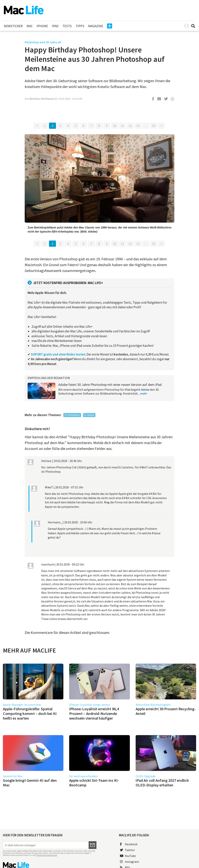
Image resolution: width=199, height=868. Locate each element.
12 (130, 126)
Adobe (91, 415)
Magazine (96, 26)
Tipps (80, 26)
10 (115, 126)
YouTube (128, 856)
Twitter (127, 850)
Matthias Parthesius (42, 99)
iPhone (42, 26)
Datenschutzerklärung (47, 855)
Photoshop (74, 415)
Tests (67, 26)
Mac (30, 26)
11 (122, 126)
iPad (55, 26)
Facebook (129, 844)
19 (154, 126)
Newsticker (13, 26)
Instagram (129, 862)
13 (138, 126)
